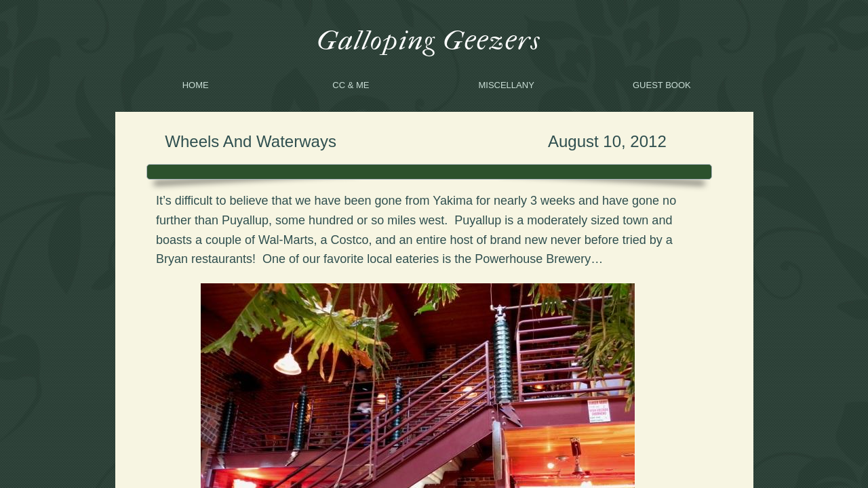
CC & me (351, 85)
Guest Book (662, 85)
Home (196, 85)
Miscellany (506, 85)
